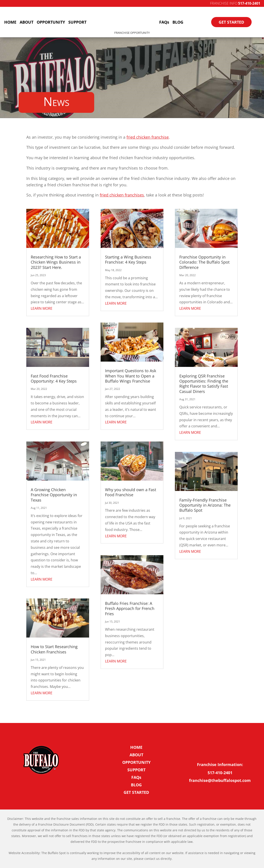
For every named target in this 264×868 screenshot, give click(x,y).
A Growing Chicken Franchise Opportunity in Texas (54, 495)
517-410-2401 (249, 3)
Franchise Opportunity (132, 33)
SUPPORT (77, 22)
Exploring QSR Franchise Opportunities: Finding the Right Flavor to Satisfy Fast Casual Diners (204, 384)
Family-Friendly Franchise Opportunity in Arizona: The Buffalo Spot (205, 505)
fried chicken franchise (148, 137)
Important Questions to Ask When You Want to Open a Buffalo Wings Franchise (131, 376)
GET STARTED (231, 22)
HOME (10, 22)
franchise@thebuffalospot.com (220, 780)
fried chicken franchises (122, 195)
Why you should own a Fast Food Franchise (131, 492)
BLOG (178, 22)
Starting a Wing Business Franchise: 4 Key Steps (128, 259)
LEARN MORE (42, 308)
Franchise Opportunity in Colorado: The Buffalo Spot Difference (204, 262)
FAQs (164, 22)
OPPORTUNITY (51, 22)
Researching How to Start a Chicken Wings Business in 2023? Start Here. (56, 262)
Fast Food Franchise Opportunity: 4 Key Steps (54, 378)
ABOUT (27, 22)
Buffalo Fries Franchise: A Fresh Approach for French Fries (130, 609)
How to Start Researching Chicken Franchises (54, 649)
